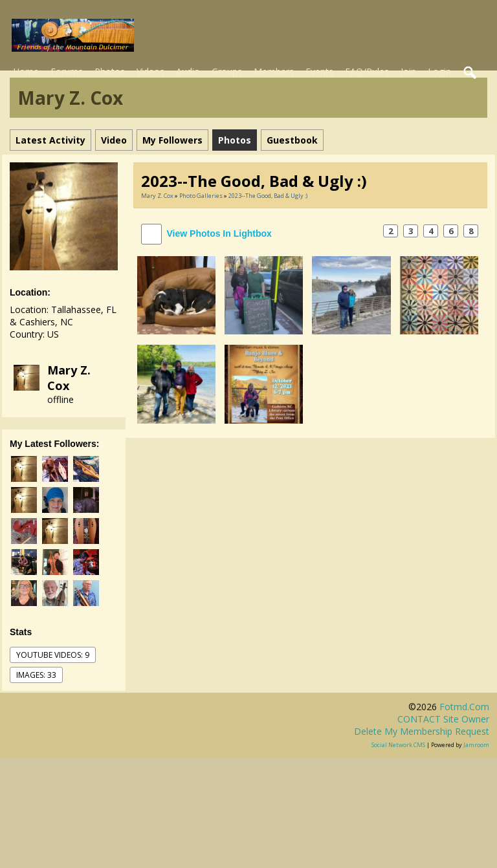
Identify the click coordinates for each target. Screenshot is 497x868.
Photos (110, 71)
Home (26, 71)
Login (439, 71)
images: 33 (36, 675)
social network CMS (398, 745)
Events (319, 71)
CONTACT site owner (443, 719)
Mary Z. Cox (69, 378)
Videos (150, 71)
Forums (67, 71)
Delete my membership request (422, 731)
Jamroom (476, 745)
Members (274, 71)
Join (408, 71)
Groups (227, 71)
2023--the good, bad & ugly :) (268, 196)
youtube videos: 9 (53, 655)
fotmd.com (464, 707)
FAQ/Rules (367, 71)
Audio (188, 71)
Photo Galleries (201, 196)
